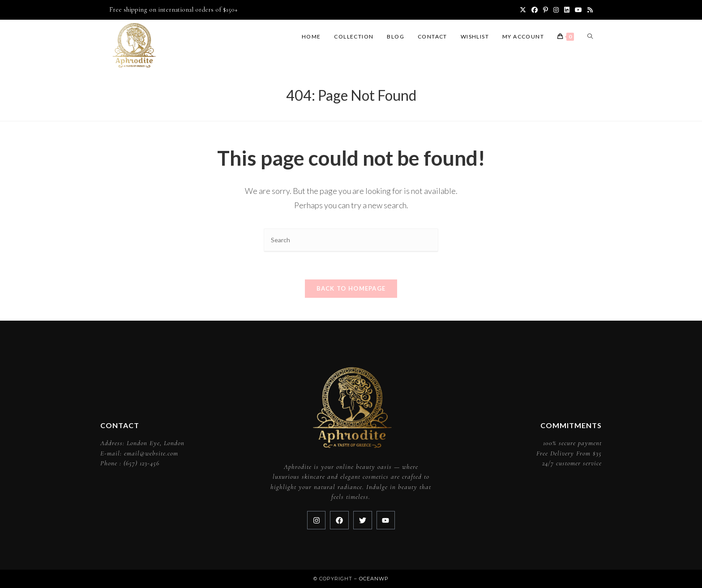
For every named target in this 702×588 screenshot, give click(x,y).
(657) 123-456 (141, 463)
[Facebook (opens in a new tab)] (535, 10)
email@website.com (151, 453)
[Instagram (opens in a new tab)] (556, 10)
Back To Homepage (351, 288)
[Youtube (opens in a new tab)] (578, 10)
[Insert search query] (351, 240)
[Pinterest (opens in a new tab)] (546, 10)
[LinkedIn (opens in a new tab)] (567, 10)
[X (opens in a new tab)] (523, 10)
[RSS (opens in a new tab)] (589, 10)
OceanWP (374, 579)
